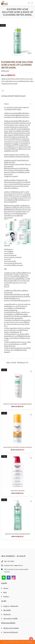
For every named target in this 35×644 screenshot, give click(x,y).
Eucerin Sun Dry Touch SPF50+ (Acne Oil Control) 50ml (18, 447)
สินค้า (5, 592)
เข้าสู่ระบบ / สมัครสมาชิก (11, 606)
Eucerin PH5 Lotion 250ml (18, 491)
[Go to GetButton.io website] (31, 642)
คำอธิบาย (6, 104)
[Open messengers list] (31, 639)
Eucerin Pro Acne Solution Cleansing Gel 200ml (18, 534)
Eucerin (23, 96)
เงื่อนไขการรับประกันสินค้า (11, 628)
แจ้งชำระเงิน (7, 614)
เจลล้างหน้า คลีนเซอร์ (14, 96)
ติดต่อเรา (6, 597)
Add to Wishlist (3, 91)
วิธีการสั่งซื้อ (7, 610)
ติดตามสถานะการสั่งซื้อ (10, 619)
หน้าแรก (6, 588)
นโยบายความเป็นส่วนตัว (11, 632)
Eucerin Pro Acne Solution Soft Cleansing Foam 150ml (17, 404)
